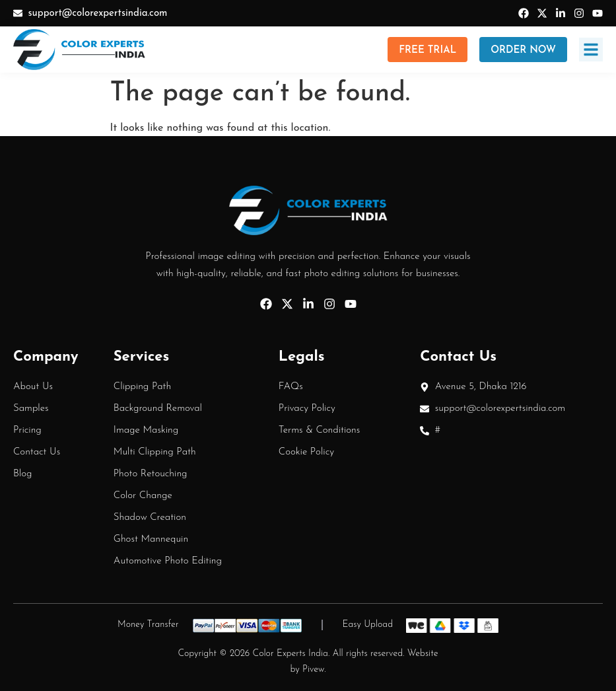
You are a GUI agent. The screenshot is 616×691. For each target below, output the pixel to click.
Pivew (313, 670)
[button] (591, 50)
